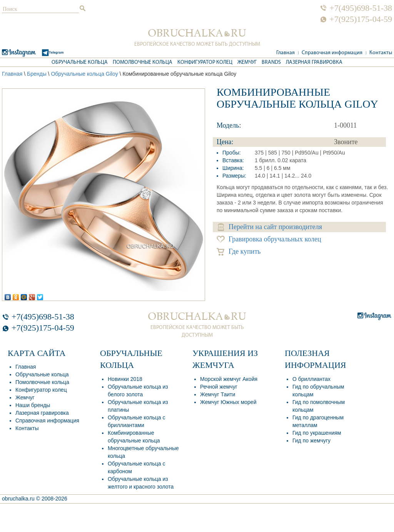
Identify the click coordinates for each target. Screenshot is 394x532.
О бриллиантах (311, 379)
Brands (271, 62)
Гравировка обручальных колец (269, 239)
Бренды (37, 74)
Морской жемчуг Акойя (229, 379)
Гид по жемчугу (311, 441)
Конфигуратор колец (205, 62)
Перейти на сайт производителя (270, 227)
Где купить (239, 252)
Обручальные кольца (80, 62)
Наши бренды (33, 405)
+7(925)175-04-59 (361, 19)
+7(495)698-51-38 (361, 8)
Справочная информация (332, 53)
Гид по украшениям (317, 433)
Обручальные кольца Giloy (84, 74)
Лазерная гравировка (314, 62)
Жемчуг (247, 62)
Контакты (381, 53)
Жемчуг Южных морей (228, 402)
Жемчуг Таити (218, 394)
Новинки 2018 (125, 379)
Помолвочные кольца (143, 62)
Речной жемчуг (219, 387)
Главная (285, 53)
